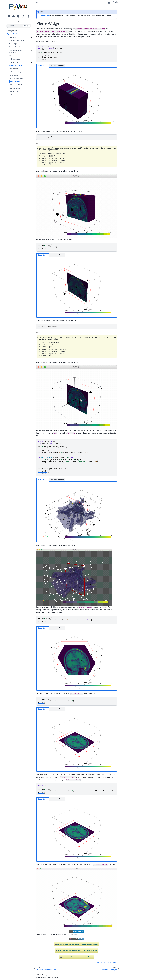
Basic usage (13, 44)
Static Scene (43, 66)
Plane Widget (15, 82)
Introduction (13, 37)
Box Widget (14, 69)
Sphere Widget (15, 88)
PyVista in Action (14, 59)
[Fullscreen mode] (113, 2)
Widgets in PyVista (15, 65)
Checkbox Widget (16, 72)
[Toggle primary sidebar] (37, 2)
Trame (11, 95)
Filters (11, 56)
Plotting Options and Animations (15, 51)
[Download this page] (109, 2)
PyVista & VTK (14, 62)
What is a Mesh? (14, 47)
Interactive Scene (57, 66)
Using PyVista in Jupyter (17, 40)
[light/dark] (116, 2)
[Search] (19, 26)
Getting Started (12, 31)
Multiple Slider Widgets (18, 78)
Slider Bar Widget (16, 85)
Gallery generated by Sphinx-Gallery (107, 962)
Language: (16, 21)
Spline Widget (15, 91)
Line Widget (14, 75)
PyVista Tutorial (13, 34)
